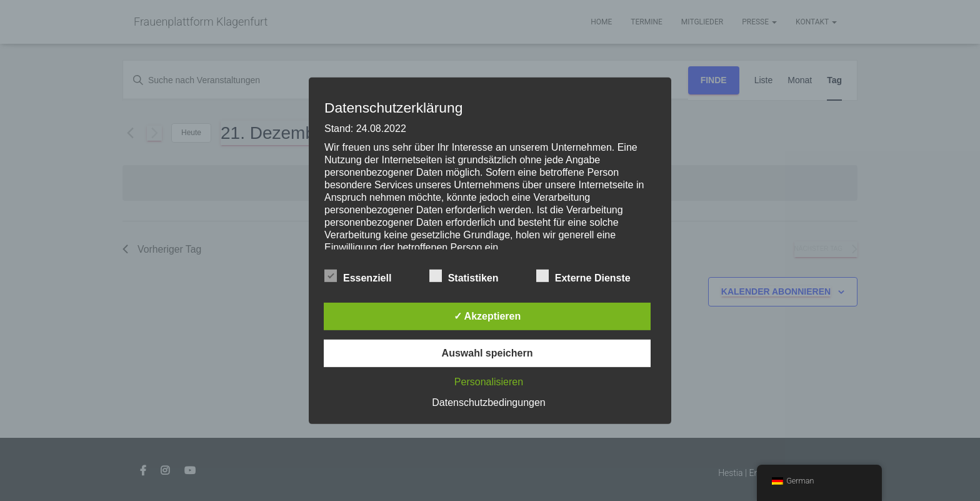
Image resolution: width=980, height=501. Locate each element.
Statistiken (464, 276)
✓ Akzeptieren (487, 316)
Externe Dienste (583, 276)
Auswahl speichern (487, 353)
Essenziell (358, 276)
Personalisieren (489, 382)
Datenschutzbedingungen (488, 402)
